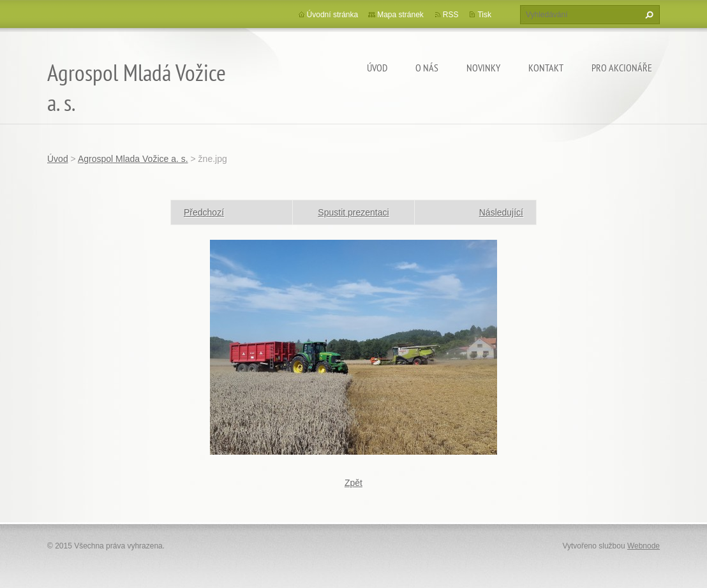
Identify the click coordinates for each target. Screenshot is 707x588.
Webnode (644, 546)
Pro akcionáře (622, 68)
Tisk (484, 15)
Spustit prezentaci (353, 212)
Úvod (377, 68)
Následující (501, 212)
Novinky (483, 68)
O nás (427, 68)
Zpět (353, 483)
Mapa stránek (400, 15)
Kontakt (546, 68)
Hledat (648, 15)
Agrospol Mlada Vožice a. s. (133, 159)
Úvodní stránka (333, 15)
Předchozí (204, 212)
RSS (451, 15)
